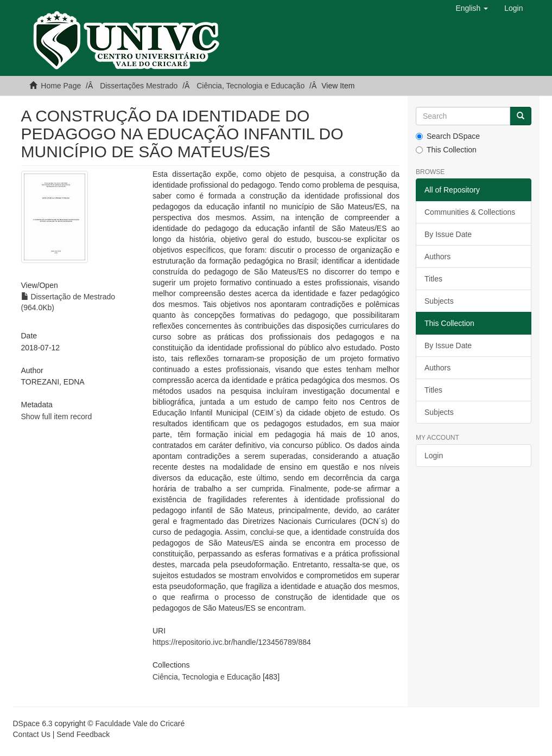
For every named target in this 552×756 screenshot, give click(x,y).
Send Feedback (83, 734)
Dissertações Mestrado (139, 86)
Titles (433, 279)
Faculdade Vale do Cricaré (140, 723)
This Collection (446, 150)
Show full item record (57, 417)
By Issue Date (448, 234)
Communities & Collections (470, 212)
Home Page (61, 86)
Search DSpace (448, 136)
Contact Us (32, 734)
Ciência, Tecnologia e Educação (250, 86)
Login (434, 456)
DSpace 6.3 (33, 723)
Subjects (439, 301)
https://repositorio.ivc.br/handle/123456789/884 (232, 642)
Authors (437, 257)
